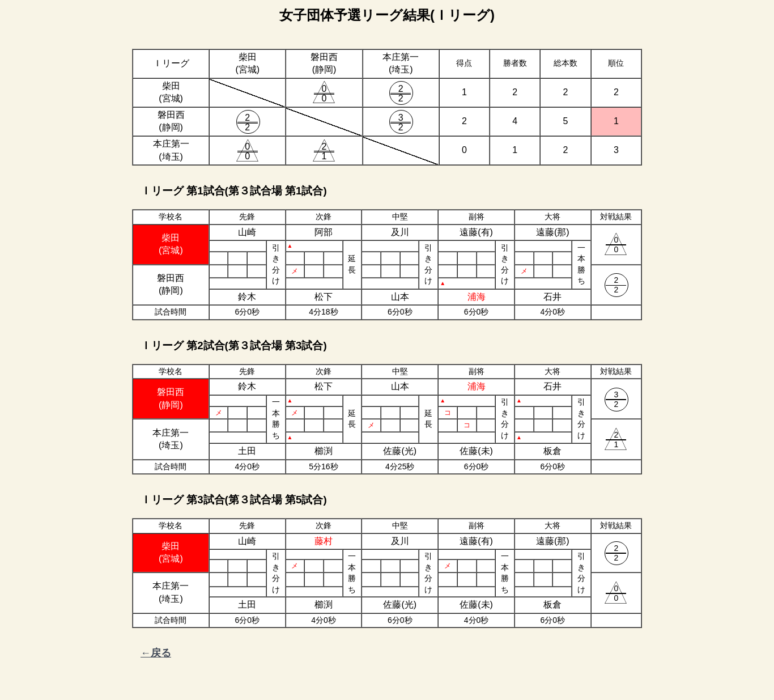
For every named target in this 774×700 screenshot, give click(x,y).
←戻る (156, 653)
